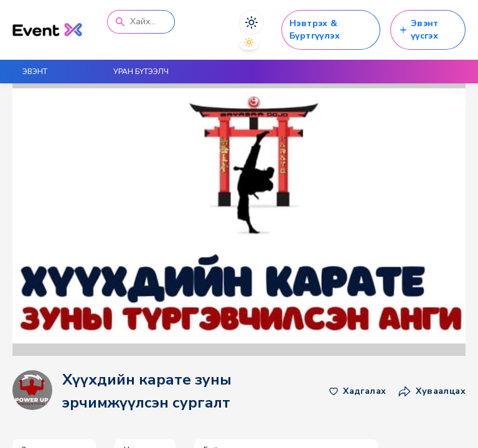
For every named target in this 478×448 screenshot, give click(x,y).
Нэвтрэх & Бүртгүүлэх (315, 30)
